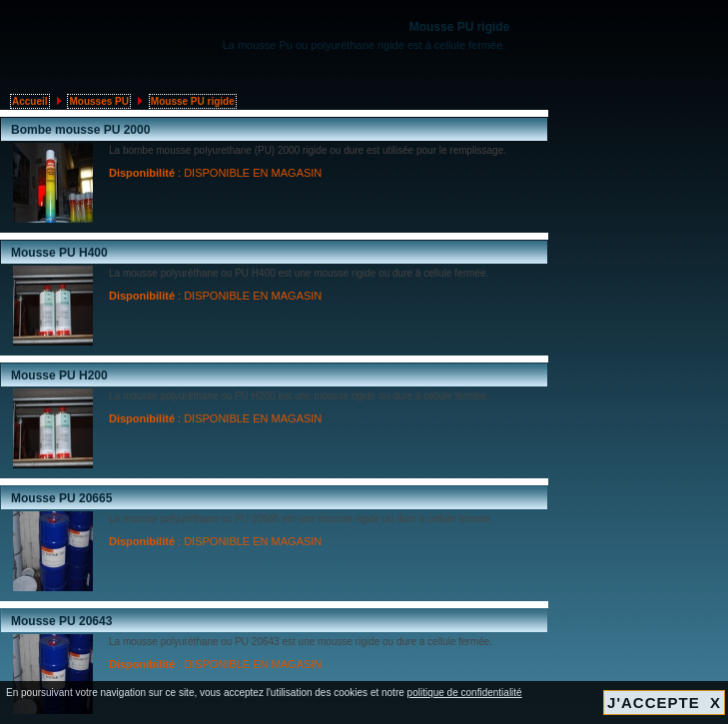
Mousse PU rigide (193, 101)
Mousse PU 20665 (61, 498)
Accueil (30, 101)
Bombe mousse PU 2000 (80, 130)
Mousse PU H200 (59, 375)
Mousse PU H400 (59, 253)
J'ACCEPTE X (664, 703)
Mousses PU (98, 101)
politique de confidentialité (465, 693)
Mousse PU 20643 (61, 621)
